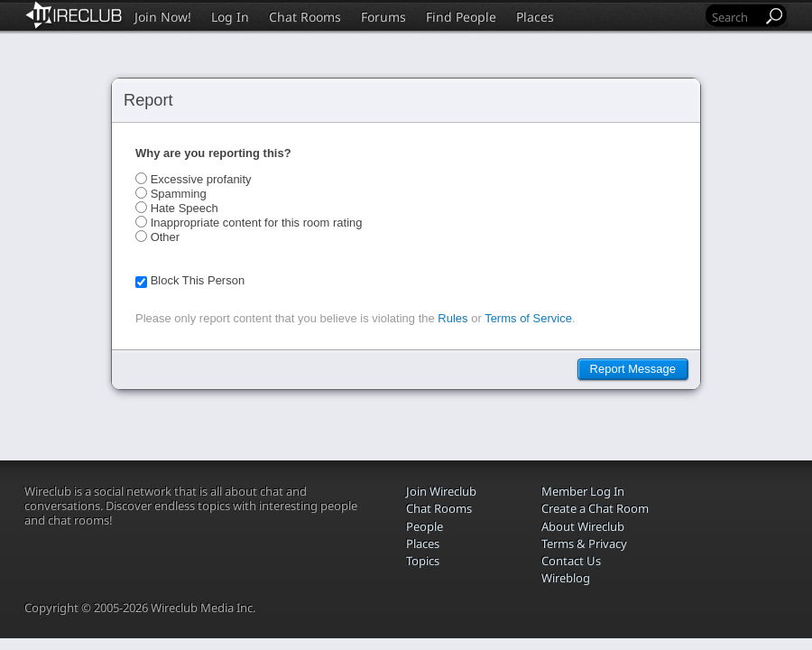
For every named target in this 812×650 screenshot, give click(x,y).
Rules (452, 318)
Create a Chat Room (595, 508)
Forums (383, 17)
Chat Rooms (305, 17)
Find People (461, 17)
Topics (423, 561)
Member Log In (583, 491)
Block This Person (198, 280)
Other (166, 237)
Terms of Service (528, 318)
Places (535, 17)
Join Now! (163, 17)
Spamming (179, 194)
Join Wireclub (441, 491)
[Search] (735, 17)
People (424, 526)
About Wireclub (583, 526)
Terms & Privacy (584, 543)
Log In (230, 17)
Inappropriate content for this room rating (257, 223)
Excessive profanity (201, 179)
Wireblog (566, 578)
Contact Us (571, 561)
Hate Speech (185, 208)
